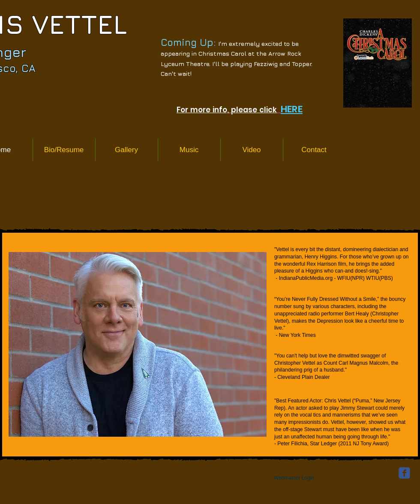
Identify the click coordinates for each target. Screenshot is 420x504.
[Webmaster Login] (294, 478)
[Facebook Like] (60, 486)
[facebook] (404, 473)
